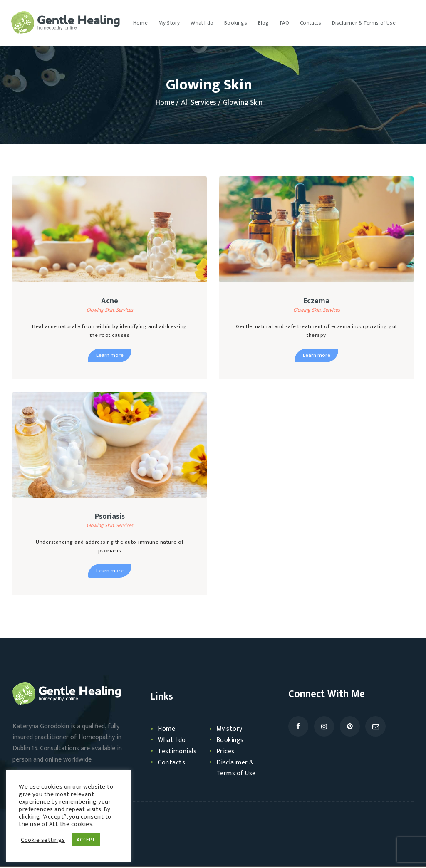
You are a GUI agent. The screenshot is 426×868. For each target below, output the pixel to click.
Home (165, 103)
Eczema (316, 302)
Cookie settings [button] (43, 840)
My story (231, 730)
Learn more (110, 356)
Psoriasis (110, 517)
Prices (226, 752)
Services (125, 311)
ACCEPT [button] (86, 840)
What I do (174, 741)
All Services (199, 103)
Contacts (173, 764)
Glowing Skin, (101, 311)
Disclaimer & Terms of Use (239, 769)
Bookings (231, 741)
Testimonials (179, 752)
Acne (110, 302)
